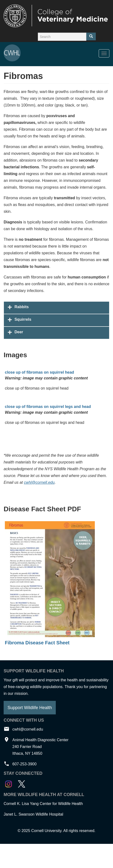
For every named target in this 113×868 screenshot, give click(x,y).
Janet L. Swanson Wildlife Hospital (33, 814)
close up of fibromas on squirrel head (39, 372)
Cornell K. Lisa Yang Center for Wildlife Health (43, 804)
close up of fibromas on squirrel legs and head (48, 407)
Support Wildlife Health (30, 708)
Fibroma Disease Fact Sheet (37, 643)
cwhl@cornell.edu (39, 482)
